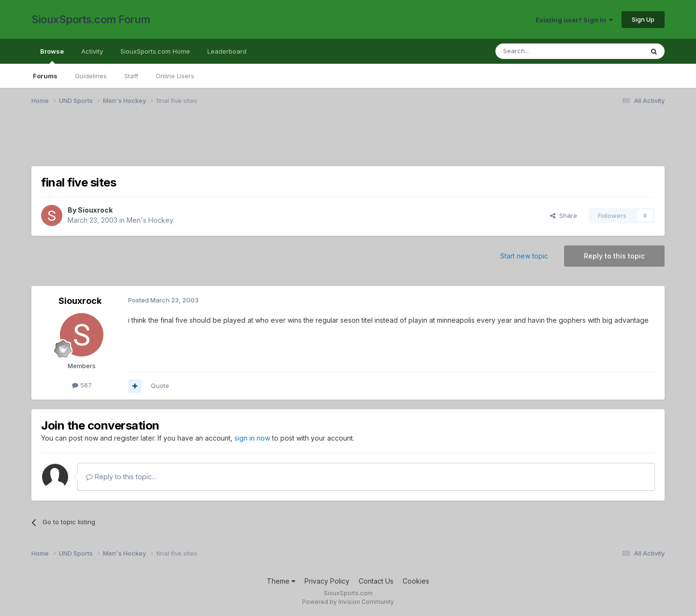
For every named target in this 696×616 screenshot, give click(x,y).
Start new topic (524, 256)
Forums (45, 76)
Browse (52, 56)
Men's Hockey (150, 220)
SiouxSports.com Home (155, 51)
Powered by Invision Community (348, 602)
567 (82, 385)
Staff (131, 76)
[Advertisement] (321, 142)
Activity (92, 51)
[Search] (545, 51)
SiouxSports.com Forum (91, 19)
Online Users (175, 76)
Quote (160, 386)
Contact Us (376, 581)
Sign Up (643, 19)
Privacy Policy (327, 581)
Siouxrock (95, 210)
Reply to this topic (614, 256)
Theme (281, 581)
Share (564, 215)
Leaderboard (227, 51)
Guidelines (91, 76)
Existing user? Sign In (574, 20)
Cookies (416, 581)
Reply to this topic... (121, 477)
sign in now (252, 438)
